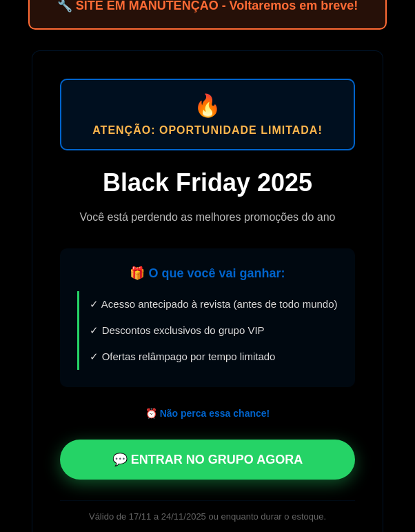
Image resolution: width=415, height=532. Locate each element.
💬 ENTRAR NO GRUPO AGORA (207, 460)
